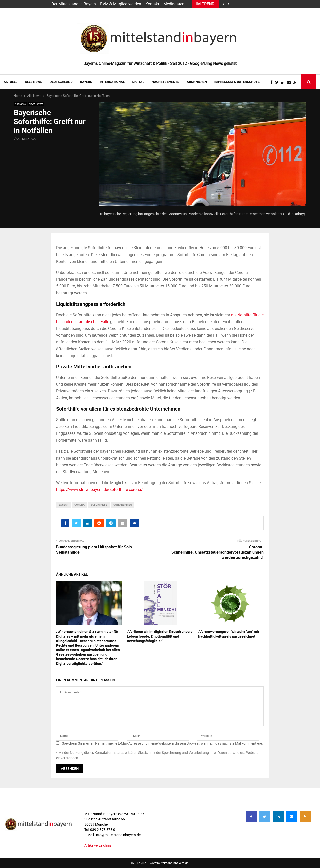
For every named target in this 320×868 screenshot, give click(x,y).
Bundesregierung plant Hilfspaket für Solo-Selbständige (95, 550)
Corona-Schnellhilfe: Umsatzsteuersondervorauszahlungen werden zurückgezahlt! (218, 552)
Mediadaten (174, 4)
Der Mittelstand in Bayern (74, 4)
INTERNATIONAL (112, 82)
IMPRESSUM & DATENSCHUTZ (237, 82)
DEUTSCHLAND (61, 82)
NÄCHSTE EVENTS (165, 82)
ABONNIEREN (197, 82)
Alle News (34, 82)
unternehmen (123, 505)
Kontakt (152, 4)
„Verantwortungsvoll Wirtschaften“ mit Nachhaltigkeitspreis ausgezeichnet (229, 634)
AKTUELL (11, 82)
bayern (63, 505)
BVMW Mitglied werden (121, 4)
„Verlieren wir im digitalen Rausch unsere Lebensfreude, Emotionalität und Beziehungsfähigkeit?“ (160, 636)
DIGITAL (138, 82)
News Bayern (36, 104)
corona (80, 505)
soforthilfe (99, 505)
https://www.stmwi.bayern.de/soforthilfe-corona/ (100, 489)
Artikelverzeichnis (98, 845)
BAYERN (86, 82)
